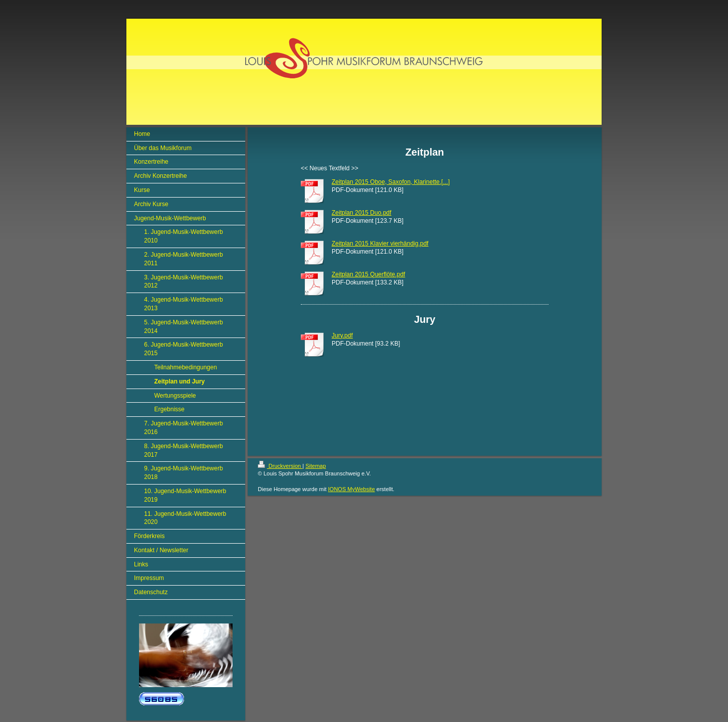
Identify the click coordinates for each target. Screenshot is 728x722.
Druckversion (280, 466)
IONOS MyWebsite (352, 489)
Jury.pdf (342, 335)
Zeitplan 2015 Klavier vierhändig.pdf (380, 244)
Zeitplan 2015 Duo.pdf (361, 213)
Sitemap (315, 466)
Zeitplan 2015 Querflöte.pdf (368, 274)
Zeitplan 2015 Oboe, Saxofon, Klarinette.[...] (391, 182)
